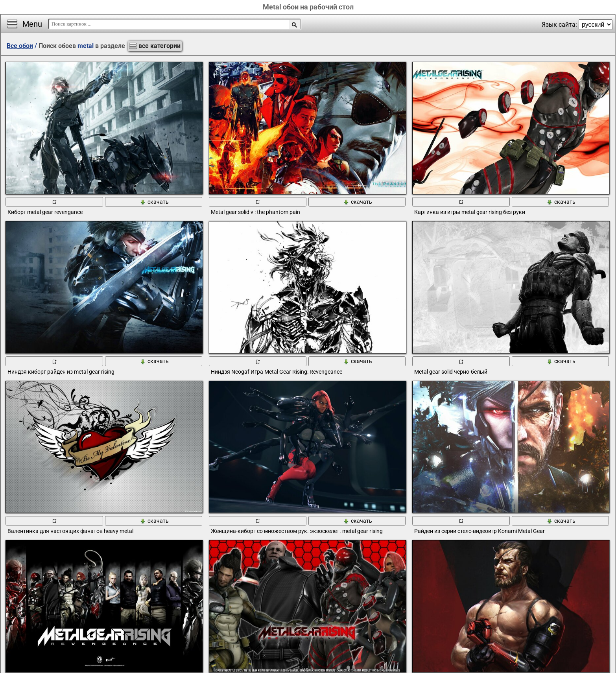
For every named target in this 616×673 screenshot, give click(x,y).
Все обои (20, 46)
